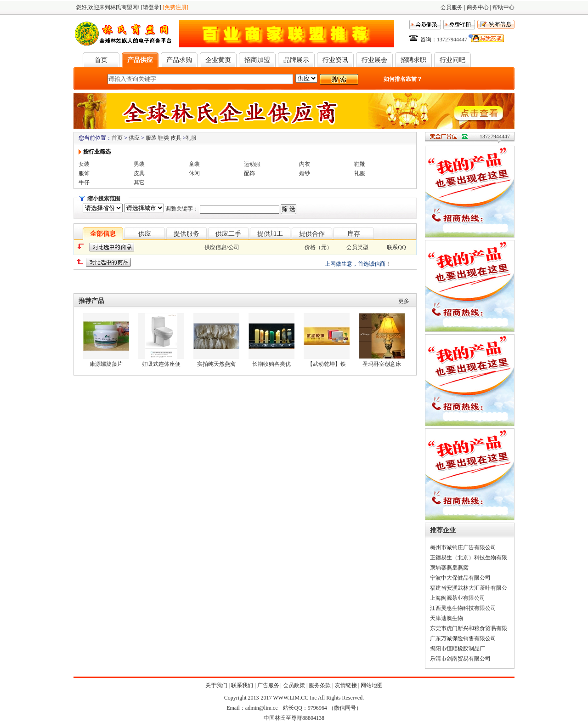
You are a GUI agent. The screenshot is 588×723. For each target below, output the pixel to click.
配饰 (249, 173)
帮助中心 (503, 7)
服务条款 (320, 685)
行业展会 (374, 60)
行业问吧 (452, 60)
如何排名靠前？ (403, 79)
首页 (101, 60)
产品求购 (179, 60)
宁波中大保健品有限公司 (460, 578)
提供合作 (312, 234)
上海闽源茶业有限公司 (458, 598)
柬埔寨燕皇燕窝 (449, 568)
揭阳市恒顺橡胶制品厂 (458, 649)
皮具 (139, 173)
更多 (404, 301)
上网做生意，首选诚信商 (355, 264)
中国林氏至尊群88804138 (294, 718)
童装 (194, 164)
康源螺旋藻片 (106, 364)
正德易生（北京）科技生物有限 (469, 558)
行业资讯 (335, 60)
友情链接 (346, 685)
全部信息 (103, 234)
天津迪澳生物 (447, 618)
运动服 (252, 164)
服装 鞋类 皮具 (164, 138)
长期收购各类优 (271, 364)
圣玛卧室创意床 (382, 364)
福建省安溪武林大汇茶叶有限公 (469, 588)
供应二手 (228, 234)
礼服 (191, 138)
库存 (354, 234)
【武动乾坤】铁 (327, 364)
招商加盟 (257, 60)
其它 (139, 182)
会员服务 (452, 7)
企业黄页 (218, 60)
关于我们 (216, 685)
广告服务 (268, 685)
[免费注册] (175, 7)
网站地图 (372, 685)
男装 (139, 164)
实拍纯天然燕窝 (216, 364)
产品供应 (140, 60)
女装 (84, 164)
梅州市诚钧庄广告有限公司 (463, 547)
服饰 (84, 173)
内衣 (305, 164)
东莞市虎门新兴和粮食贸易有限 (469, 628)
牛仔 (84, 182)
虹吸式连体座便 (161, 364)
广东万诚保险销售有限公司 (463, 638)
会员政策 (294, 685)
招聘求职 (413, 60)
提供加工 (270, 234)
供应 (134, 138)
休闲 (194, 173)
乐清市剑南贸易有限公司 (460, 659)
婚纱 (305, 173)
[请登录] (151, 7)
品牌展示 (296, 60)
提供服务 (187, 234)
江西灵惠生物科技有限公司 (463, 608)
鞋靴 (360, 164)
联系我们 (242, 685)
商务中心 (478, 7)
